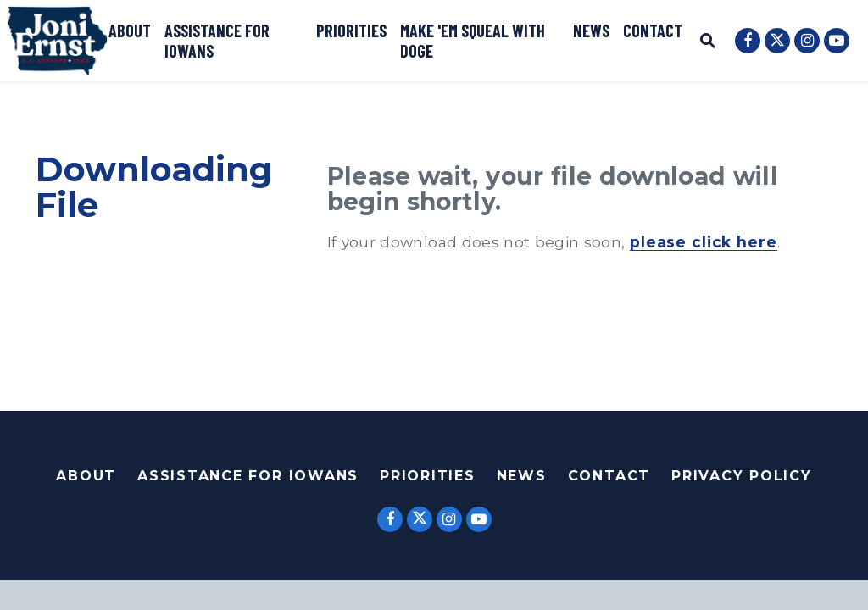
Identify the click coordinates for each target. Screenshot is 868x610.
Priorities (351, 30)
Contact (653, 30)
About (130, 30)
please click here (704, 242)
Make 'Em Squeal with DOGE (473, 41)
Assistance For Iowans (248, 476)
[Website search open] (708, 43)
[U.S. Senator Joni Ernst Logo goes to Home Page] (57, 41)
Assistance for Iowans (217, 41)
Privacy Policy (742, 476)
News (591, 30)
